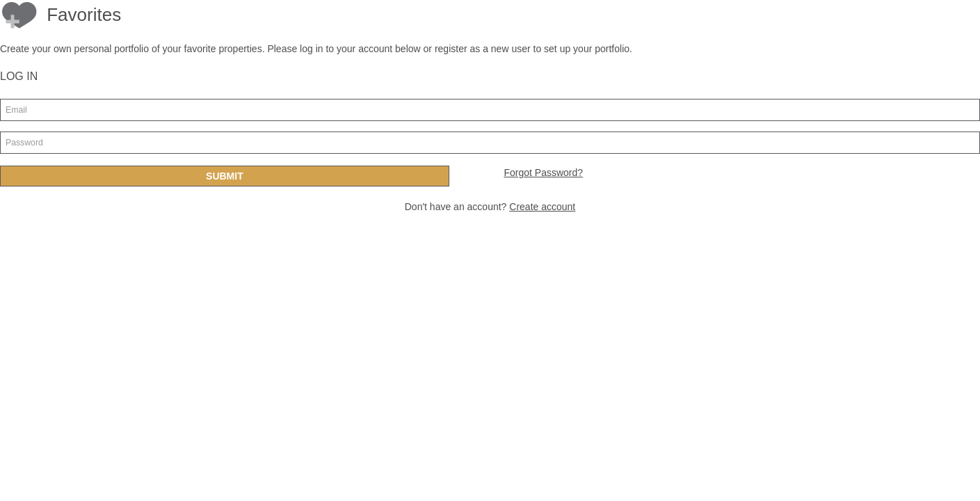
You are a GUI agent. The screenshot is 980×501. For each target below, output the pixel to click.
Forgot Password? (543, 173)
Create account (542, 207)
